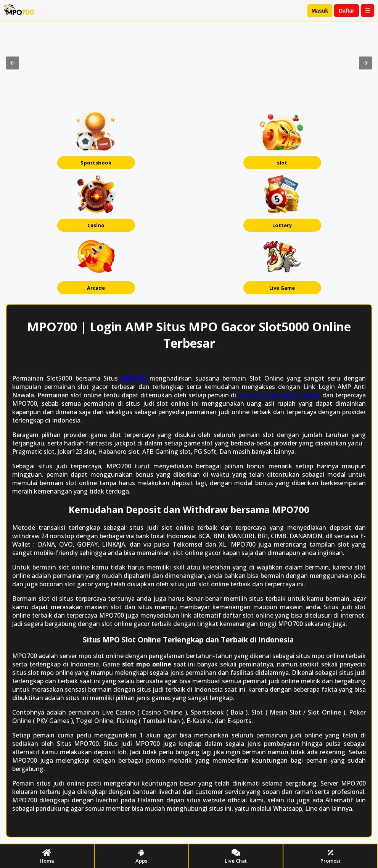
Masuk (320, 11)
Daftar (346, 11)
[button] (13, 63)
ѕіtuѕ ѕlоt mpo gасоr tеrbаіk (279, 395)
